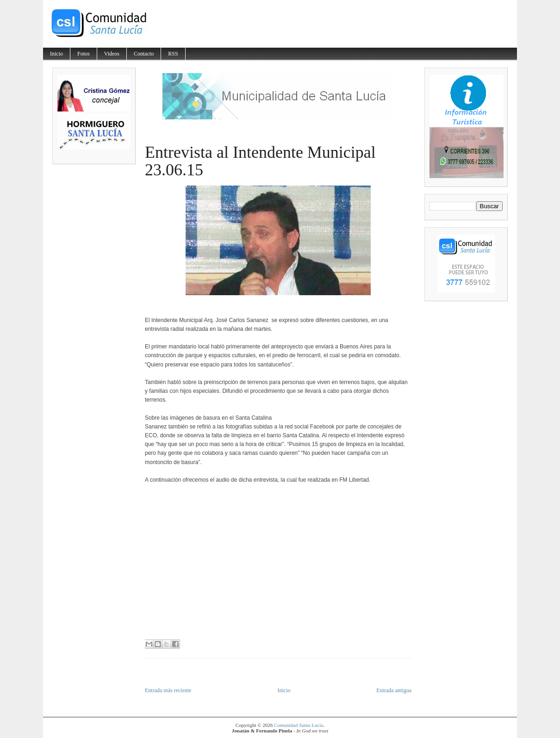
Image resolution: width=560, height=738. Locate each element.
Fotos (84, 54)
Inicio (56, 54)
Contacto (144, 54)
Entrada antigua (394, 690)
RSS (173, 54)
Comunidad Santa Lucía (299, 725)
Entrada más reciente (168, 690)
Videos (112, 54)
